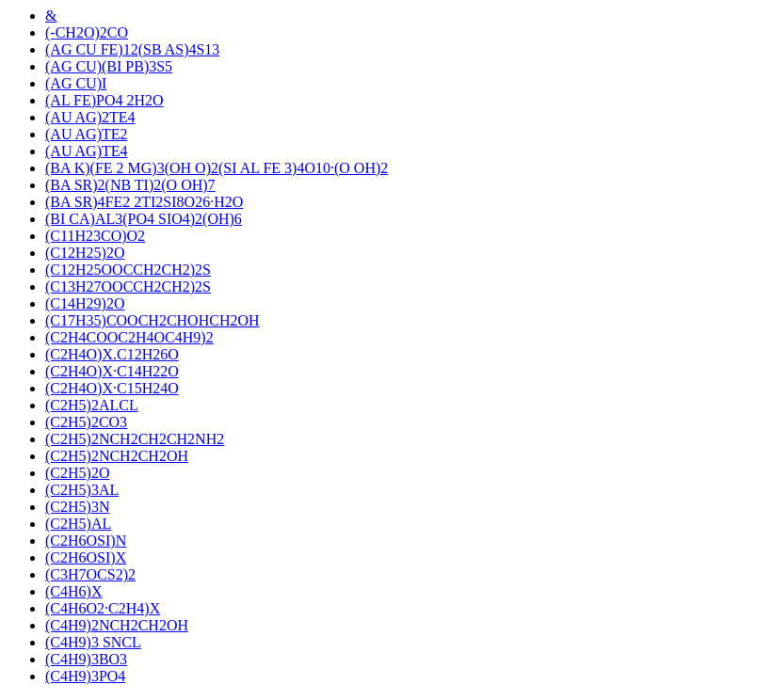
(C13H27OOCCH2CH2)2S (128, 286)
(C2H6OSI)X (86, 557)
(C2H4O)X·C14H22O (112, 371)
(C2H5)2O (77, 473)
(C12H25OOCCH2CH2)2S (128, 270)
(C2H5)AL (78, 524)
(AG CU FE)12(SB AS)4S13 (132, 49)
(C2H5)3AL (82, 490)
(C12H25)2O (85, 253)
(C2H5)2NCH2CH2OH (117, 456)
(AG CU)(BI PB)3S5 (109, 66)
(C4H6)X (73, 591)
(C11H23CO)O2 (95, 236)
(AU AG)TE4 (87, 151)
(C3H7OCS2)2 (90, 574)
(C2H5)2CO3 (86, 422)
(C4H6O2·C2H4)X (103, 608)
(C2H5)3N (77, 507)
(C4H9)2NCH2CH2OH (117, 625)
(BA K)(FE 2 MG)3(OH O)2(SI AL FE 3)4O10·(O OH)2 (217, 168)
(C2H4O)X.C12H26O (112, 354)
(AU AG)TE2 (87, 134)
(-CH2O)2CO (87, 32)
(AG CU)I (76, 83)
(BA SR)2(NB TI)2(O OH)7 (130, 185)
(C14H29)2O (85, 303)
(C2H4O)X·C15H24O (112, 388)
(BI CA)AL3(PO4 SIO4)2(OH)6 (144, 219)
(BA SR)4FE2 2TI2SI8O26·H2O (144, 202)
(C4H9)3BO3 (86, 659)
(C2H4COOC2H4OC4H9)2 (129, 337)
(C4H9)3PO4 (85, 676)
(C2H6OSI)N (86, 541)
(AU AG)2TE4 (90, 117)
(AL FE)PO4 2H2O (104, 100)
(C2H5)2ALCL (92, 405)
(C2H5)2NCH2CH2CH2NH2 (135, 439)
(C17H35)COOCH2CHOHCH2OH (152, 320)
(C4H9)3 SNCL (93, 642)
